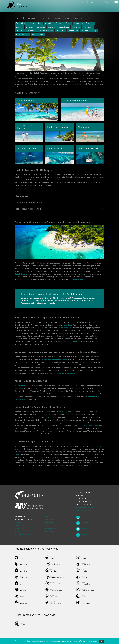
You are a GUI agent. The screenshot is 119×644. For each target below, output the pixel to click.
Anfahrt (17, 529)
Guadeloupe (64, 27)
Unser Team (19, 532)
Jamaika (76, 27)
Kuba (40, 23)
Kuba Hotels (73, 341)
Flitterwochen (78, 279)
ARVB (47, 517)
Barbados (90, 23)
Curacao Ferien (51, 417)
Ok (102, 641)
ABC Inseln (66, 412)
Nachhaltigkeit (50, 532)
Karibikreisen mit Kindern (66, 373)
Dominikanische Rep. (25, 23)
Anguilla (49, 23)
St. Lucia (20, 31)
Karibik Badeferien (22, 274)
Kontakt (17, 523)
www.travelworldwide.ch (84, 510)
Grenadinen (73, 31)
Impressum (49, 523)
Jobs (47, 526)
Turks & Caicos (22, 35)
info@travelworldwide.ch (84, 507)
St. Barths (31, 31)
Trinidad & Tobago (89, 31)
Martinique (88, 27)
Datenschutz (50, 520)
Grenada (52, 27)
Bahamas (78, 23)
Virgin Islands (38, 35)
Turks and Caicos (91, 426)
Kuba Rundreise (65, 328)
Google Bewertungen (22, 535)
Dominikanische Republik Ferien (54, 359)
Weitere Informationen (88, 641)
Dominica (41, 27)
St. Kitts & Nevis (46, 31)
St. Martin (60, 31)
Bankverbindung (51, 529)
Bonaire (19, 27)
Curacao (30, 27)
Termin (17, 526)
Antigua (59, 23)
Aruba (68, 23)
